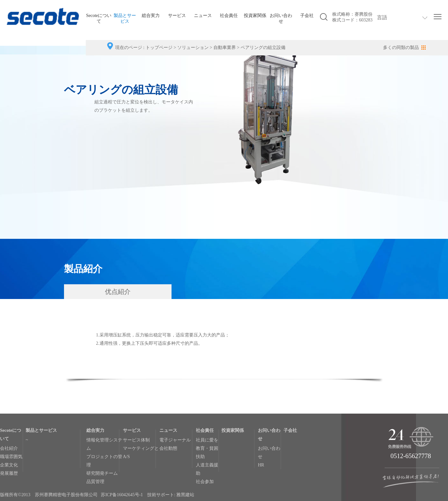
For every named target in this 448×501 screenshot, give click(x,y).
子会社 (307, 16)
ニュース (203, 16)
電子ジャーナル (175, 440)
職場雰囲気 (11, 457)
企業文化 (9, 465)
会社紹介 (9, 448)
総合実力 (151, 16)
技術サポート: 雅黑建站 (171, 495)
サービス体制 (136, 440)
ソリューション (193, 48)
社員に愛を (207, 440)
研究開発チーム (102, 473)
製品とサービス (125, 18)
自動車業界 (225, 48)
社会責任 (229, 16)
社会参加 (205, 482)
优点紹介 (118, 292)
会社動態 (168, 448)
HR (261, 465)
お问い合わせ (281, 18)
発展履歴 (9, 473)
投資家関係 (255, 16)
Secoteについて (99, 18)
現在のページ (129, 48)
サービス (177, 16)
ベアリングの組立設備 (263, 48)
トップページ (159, 48)
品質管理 (95, 482)
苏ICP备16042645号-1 (122, 495)
